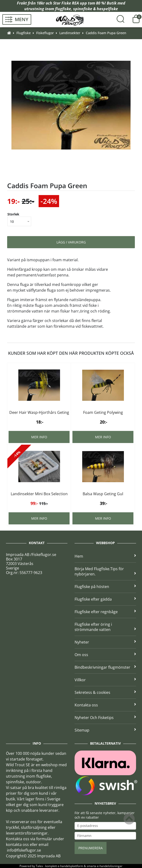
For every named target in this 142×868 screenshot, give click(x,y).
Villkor (105, 680)
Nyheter (105, 642)
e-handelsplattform (70, 866)
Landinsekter (70, 33)
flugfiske (63, 9)
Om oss (105, 655)
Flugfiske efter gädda (105, 599)
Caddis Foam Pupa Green (106, 33)
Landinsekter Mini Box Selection (39, 494)
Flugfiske (24, 33)
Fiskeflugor (45, 33)
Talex (39, 866)
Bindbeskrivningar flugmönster (105, 667)
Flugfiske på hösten (105, 587)
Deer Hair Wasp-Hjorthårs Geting (39, 412)
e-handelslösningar (110, 866)
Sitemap (105, 730)
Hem (105, 556)
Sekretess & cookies (105, 692)
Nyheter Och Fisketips (105, 718)
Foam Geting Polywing (103, 412)
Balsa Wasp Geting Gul (103, 494)
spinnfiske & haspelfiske (96, 9)
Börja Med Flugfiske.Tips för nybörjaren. (105, 571)
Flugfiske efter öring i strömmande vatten (105, 627)
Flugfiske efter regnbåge (105, 612)
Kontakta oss (105, 705)
